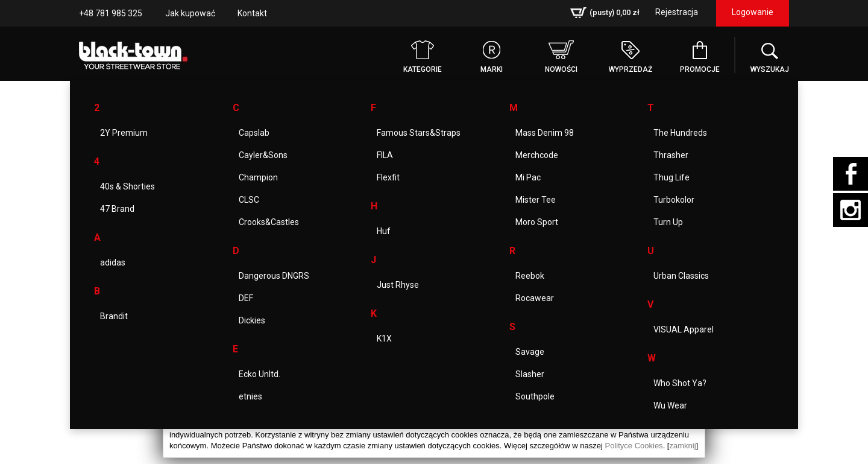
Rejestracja (677, 12)
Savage (530, 352)
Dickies (252, 320)
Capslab (254, 133)
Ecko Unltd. (259, 374)
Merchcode (537, 155)
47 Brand (117, 209)
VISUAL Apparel (684, 329)
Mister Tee (536, 200)
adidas (113, 262)
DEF (246, 298)
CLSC (249, 200)
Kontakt (252, 13)
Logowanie (753, 12)
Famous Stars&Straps (419, 133)
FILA (385, 155)
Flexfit (388, 177)
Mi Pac (528, 177)
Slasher (530, 374)
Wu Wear (670, 405)
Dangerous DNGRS (274, 276)
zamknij (682, 446)
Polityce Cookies (634, 446)
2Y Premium (124, 133)
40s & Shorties (127, 186)
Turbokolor (674, 200)
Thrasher (671, 155)
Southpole (535, 396)
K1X (384, 338)
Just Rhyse (398, 285)
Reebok (530, 276)
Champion (258, 177)
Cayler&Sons (263, 155)
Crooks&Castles (269, 222)
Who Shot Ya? (680, 383)
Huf (384, 231)
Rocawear (535, 298)
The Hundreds (680, 133)
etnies (250, 396)
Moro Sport (537, 222)
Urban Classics (681, 276)
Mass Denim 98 (545, 133)
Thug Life (671, 177)
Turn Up (668, 222)
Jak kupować (190, 13)
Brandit (114, 316)
